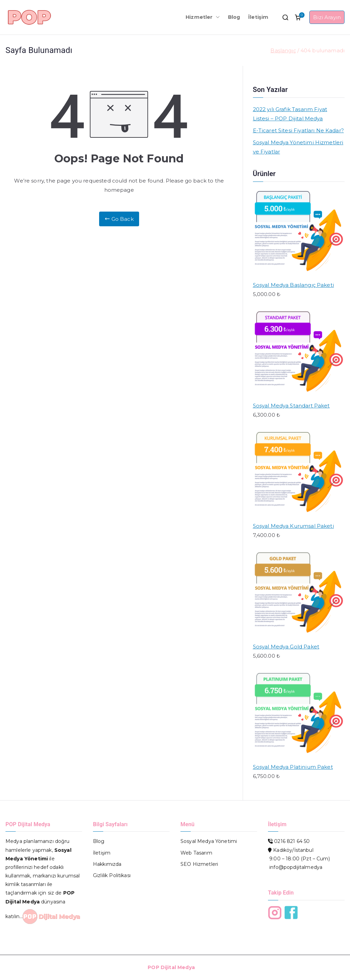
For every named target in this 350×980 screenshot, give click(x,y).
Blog (234, 17)
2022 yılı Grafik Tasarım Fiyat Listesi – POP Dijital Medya (290, 114)
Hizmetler (203, 17)
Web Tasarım (196, 853)
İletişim (258, 17)
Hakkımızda (107, 864)
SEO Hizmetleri (199, 864)
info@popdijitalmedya (296, 867)
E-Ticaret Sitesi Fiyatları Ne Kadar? (298, 130)
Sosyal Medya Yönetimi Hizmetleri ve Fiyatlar (298, 147)
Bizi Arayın (327, 17)
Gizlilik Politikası (112, 875)
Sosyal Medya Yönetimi (209, 841)
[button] (216, 17)
